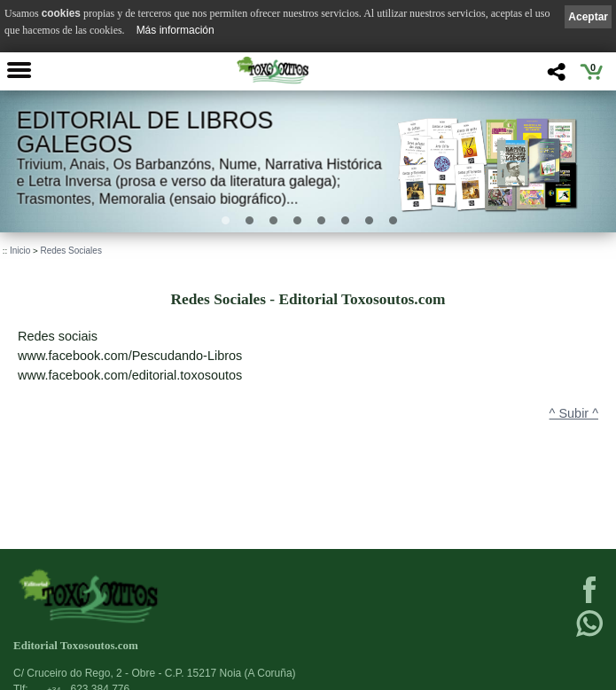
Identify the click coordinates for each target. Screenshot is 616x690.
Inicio (20, 251)
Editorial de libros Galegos (145, 133)
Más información (175, 30)
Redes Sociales (70, 251)
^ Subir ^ (574, 413)
